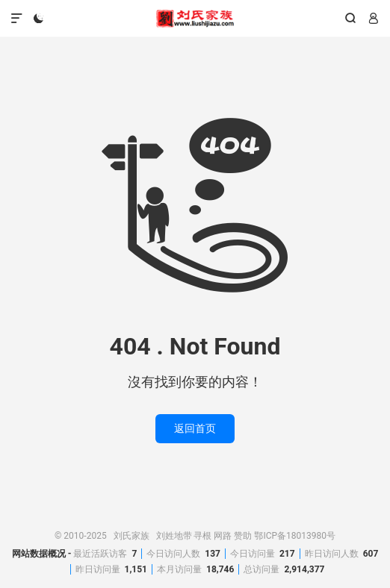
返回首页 (195, 428)
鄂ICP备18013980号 (295, 536)
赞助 (243, 536)
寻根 (202, 536)
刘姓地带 (174, 536)
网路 (223, 536)
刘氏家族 (195, 19)
